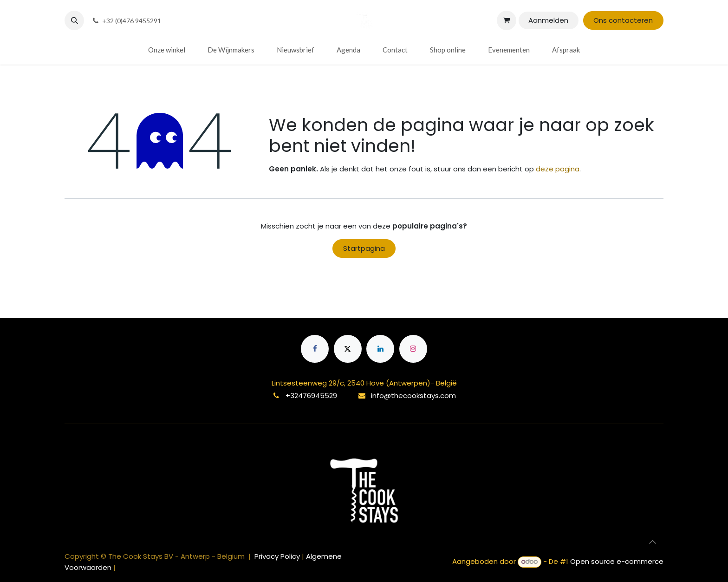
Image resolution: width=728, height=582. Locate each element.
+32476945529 (311, 396)
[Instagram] (413, 349)
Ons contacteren (623, 20)
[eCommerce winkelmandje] (507, 20)
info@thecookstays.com (413, 396)
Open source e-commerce (617, 561)
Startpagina (364, 248)
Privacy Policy (278, 556)
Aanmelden (548, 20)
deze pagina (558, 169)
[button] (74, 20)
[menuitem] (167, 50)
